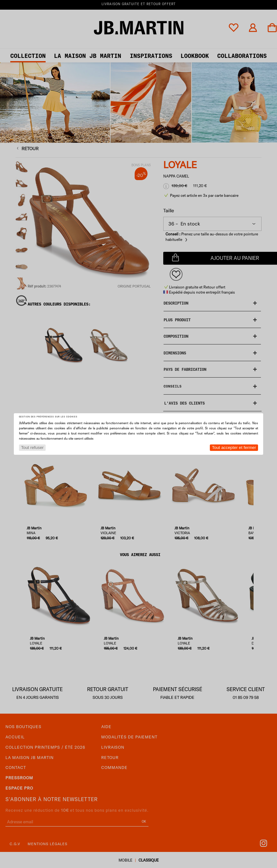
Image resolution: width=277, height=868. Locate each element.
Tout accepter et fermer (234, 448)
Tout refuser (32, 448)
